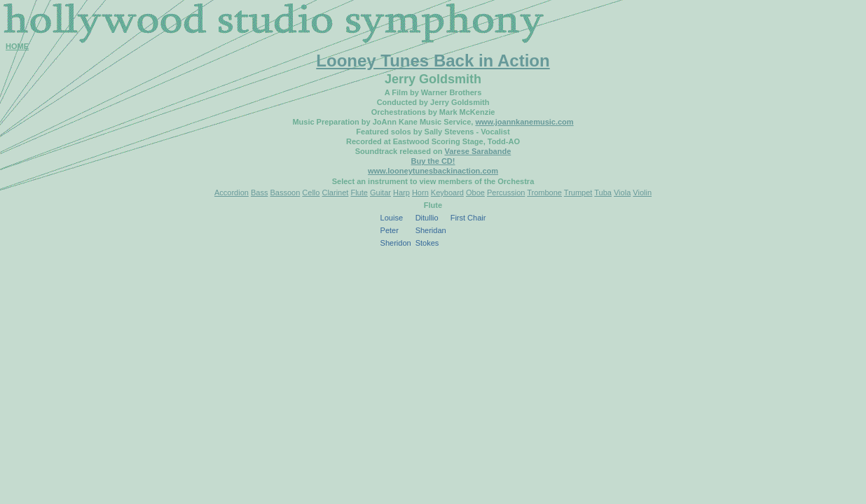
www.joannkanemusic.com (524, 122)
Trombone (544, 192)
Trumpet (578, 192)
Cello (311, 192)
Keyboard (447, 192)
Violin (642, 192)
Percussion (506, 192)
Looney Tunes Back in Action (433, 61)
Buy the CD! (433, 161)
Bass (259, 192)
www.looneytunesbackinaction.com (433, 171)
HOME (17, 46)
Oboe (475, 192)
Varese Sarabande (477, 151)
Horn (420, 192)
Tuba (603, 192)
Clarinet (335, 192)
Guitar (380, 192)
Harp (401, 192)
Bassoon (285, 192)
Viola (622, 192)
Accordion (232, 192)
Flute (359, 192)
